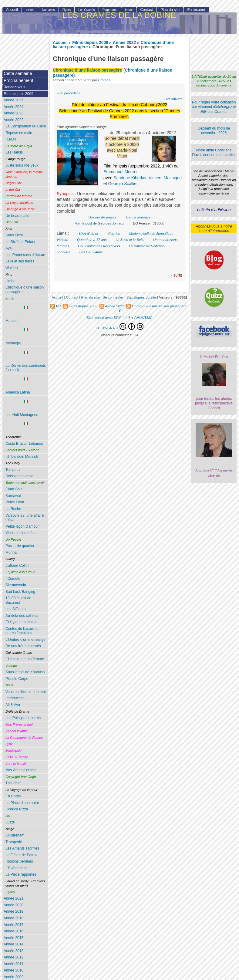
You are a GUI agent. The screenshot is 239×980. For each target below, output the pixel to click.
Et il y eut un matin (20, 622)
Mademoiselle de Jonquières (151, 234)
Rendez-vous (14, 87)
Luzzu (10, 822)
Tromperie (14, 842)
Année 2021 (13, 898)
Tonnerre (64, 252)
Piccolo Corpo (17, 679)
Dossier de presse (102, 217)
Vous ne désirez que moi (25, 692)
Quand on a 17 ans (92, 240)
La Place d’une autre (22, 803)
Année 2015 (13, 938)
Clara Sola (14, 489)
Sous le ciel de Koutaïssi (25, 672)
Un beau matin (17, 216)
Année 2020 (13, 905)
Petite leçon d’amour (22, 526)
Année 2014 (13, 944)
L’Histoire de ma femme (25, 659)
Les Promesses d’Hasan (25, 255)
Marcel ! (26, 314)
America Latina (26, 386)
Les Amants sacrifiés (22, 848)
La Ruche (13, 509)
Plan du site (170, 10)
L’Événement (16, 868)
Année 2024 (13, 107)
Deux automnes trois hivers (99, 246)
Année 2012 (13, 957)
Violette (62, 240)
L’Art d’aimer (89, 234)
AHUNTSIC (143, 318)
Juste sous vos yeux (22, 165)
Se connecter (113, 297)
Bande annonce (138, 217)
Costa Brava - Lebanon (24, 444)
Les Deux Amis (91, 252)
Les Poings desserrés (23, 718)
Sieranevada (16, 585)
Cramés (104, 80)
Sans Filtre (14, 235)
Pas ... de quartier (20, 546)
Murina (11, 553)
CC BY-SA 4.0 (119, 326)
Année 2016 (13, 931)
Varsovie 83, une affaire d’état (25, 518)
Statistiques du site (141, 297)
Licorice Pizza (17, 809)
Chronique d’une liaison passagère (25, 290)
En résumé (196, 10)
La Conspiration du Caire (26, 126)
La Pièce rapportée (21, 874)
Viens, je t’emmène (21, 533)
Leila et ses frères (20, 261)
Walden (12, 268)
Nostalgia (26, 337)
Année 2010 (13, 970)
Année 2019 (13, 911)
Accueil (60, 43)
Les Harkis (14, 152)
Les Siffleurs (15, 609)
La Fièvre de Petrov (22, 855)
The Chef (13, 783)
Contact (146, 10)
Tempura (13, 470)
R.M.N (11, 139)
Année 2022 (124, 43)
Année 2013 (13, 951)
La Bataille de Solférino (147, 246)
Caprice (114, 234)
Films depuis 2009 (90, 43)
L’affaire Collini (17, 566)
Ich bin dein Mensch (22, 457)
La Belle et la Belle (130, 240)
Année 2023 (13, 113)
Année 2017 (13, 925)
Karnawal (13, 496)
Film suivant (173, 99)
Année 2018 (13, 918)
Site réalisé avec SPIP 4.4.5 (108, 318)
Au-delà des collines (22, 616)
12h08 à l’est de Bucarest (18, 600)
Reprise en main (19, 133)
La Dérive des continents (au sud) (26, 361)
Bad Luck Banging (20, 592)
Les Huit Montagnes (26, 408)
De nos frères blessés (23, 646)
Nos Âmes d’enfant (21, 770)
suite (178, 275)
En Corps (13, 796)
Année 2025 (13, 100)
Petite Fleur (15, 502)
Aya (9, 248)
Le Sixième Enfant (20, 242)
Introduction (15, 698)
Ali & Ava (13, 705)
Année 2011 (13, 964)
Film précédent (68, 93)
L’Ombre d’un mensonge (25, 640)
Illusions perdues (19, 861)
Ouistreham (15, 835)
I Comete (13, 579)
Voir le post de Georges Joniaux (99, 223)
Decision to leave (19, 476)
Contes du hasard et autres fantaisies (22, 631)
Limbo (10, 281)
